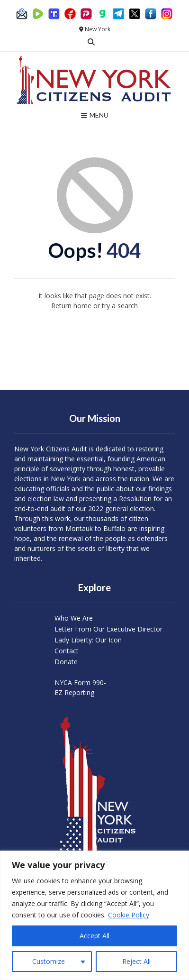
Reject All (136, 961)
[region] (94, 915)
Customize (49, 961)
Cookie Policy (129, 915)
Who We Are (74, 618)
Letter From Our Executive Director (108, 629)
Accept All (94, 936)
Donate (66, 662)
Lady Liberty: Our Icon (88, 640)
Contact (67, 651)
